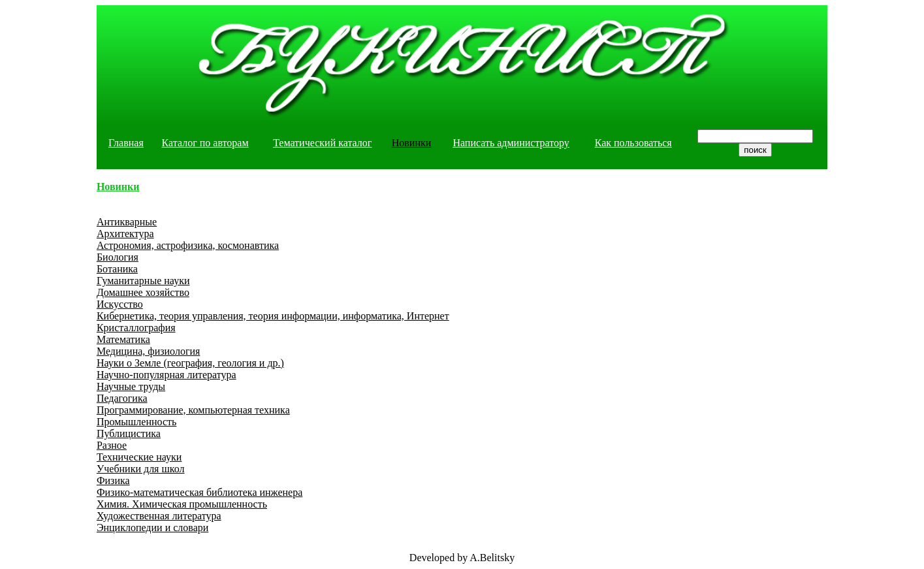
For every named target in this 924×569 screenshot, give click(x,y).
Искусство (120, 304)
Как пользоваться (633, 143)
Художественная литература (159, 516)
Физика (113, 480)
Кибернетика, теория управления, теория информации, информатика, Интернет (273, 316)
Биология (118, 257)
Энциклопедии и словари (152, 528)
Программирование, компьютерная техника (193, 410)
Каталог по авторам (205, 143)
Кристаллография (136, 328)
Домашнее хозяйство (143, 292)
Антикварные (127, 222)
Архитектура (125, 234)
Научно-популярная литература (167, 375)
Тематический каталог (322, 143)
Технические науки (139, 457)
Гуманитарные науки (143, 281)
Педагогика (122, 398)
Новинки (412, 143)
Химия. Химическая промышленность (182, 504)
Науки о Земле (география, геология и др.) (190, 363)
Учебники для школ (141, 469)
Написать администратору (511, 143)
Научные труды (131, 386)
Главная (126, 143)
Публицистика (129, 433)
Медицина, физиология (148, 351)
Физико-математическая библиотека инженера (199, 492)
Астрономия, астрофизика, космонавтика (188, 245)
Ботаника (117, 269)
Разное (112, 445)
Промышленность (136, 422)
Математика (123, 339)
